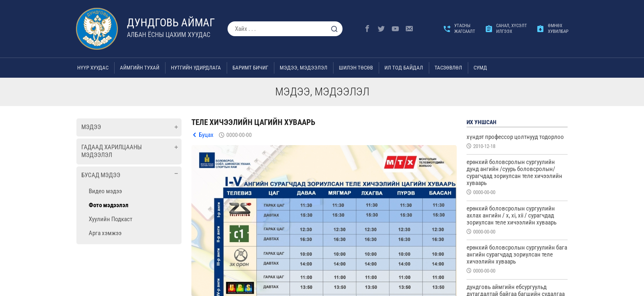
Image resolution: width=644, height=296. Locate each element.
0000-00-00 (239, 135)
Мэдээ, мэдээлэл (304, 68)
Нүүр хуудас (93, 68)
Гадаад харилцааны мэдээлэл (112, 151)
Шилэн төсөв (356, 68)
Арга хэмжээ (105, 233)
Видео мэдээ (105, 191)
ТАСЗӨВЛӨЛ (448, 68)
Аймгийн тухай (140, 68)
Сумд (480, 68)
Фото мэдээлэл (109, 205)
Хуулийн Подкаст (110, 219)
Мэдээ (91, 127)
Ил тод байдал (404, 68)
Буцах (206, 135)
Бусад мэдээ (101, 175)
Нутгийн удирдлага (196, 68)
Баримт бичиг (250, 68)
